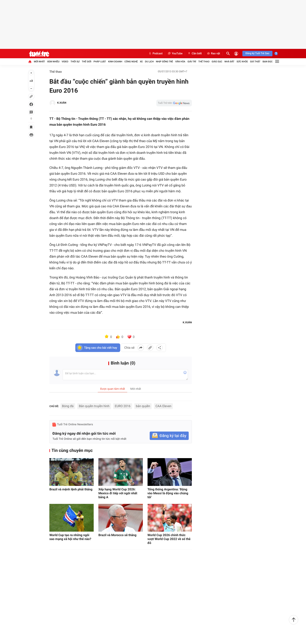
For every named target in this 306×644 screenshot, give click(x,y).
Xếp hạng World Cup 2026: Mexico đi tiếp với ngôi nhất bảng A (118, 493)
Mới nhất (39, 62)
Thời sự (75, 62)
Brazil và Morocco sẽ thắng (117, 535)
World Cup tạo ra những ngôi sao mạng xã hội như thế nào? (70, 537)
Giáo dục (217, 62)
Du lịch (149, 62)
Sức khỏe (242, 62)
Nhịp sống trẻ (165, 62)
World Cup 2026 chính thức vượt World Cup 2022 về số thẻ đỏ (169, 539)
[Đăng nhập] (236, 54)
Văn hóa (180, 62)
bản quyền (143, 406)
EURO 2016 (123, 406)
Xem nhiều (53, 62)
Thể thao (204, 62)
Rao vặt (213, 54)
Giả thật (255, 62)
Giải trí (192, 62)
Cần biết (195, 54)
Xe (141, 62)
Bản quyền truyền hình (94, 406)
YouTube (175, 54)
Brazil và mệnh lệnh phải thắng (71, 489)
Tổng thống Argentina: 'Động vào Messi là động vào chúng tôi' (168, 493)
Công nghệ (131, 62)
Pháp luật (100, 62)
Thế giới (87, 62)
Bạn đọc (268, 62)
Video (65, 62)
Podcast (156, 54)
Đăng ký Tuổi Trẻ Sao (257, 53)
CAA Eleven (164, 406)
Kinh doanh (115, 62)
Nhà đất (229, 62)
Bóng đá (68, 406)
